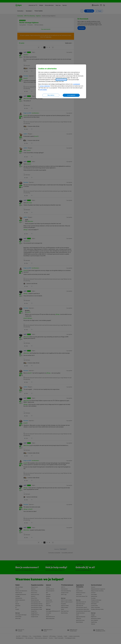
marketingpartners (61, 80)
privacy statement (45, 86)
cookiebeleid (76, 84)
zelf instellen (43, 90)
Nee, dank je (51, 95)
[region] (61, 81)
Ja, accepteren (71, 95)
